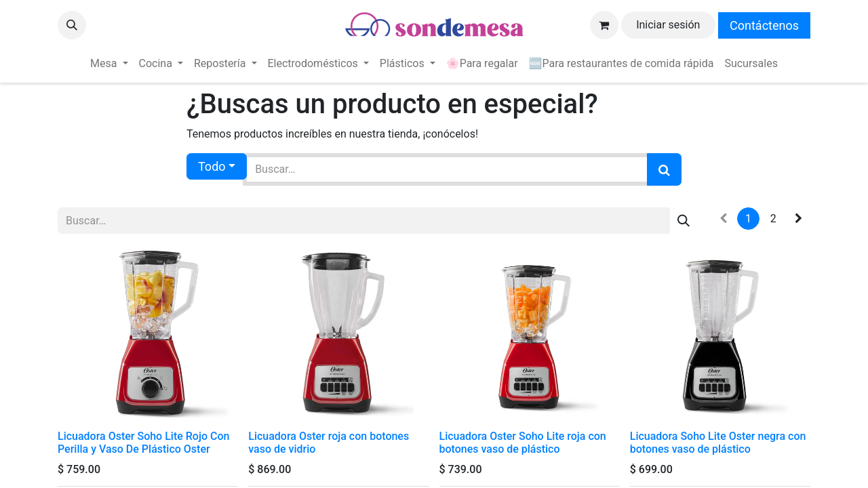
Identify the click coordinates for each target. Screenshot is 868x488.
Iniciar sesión (668, 25)
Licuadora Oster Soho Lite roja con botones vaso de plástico (523, 443)
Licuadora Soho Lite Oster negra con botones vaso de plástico (718, 443)
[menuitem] (109, 64)
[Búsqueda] (664, 169)
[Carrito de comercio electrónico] (604, 25)
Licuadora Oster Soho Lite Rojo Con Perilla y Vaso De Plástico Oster (143, 443)
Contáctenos (764, 25)
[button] (72, 25)
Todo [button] (212, 166)
